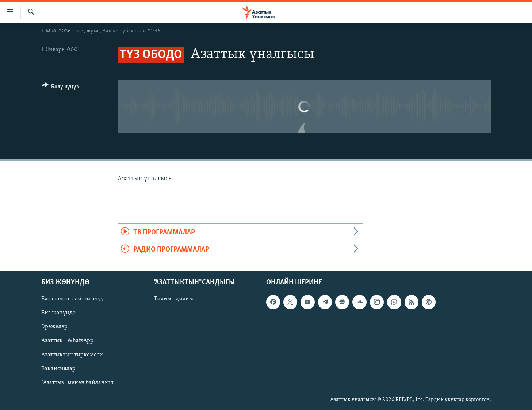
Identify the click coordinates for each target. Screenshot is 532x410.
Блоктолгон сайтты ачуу (72, 299)
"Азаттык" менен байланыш (77, 383)
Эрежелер (54, 327)
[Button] (60, 88)
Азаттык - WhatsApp (67, 341)
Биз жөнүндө (58, 313)
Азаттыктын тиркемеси (72, 355)
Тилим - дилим (173, 299)
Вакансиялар (58, 369)
